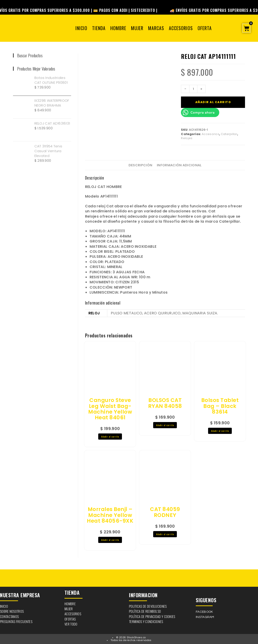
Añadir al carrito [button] (110, 437)
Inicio (81, 28)
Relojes (187, 138)
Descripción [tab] (140, 165)
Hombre (118, 28)
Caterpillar (229, 134)
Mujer (137, 28)
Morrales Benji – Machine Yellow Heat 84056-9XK (110, 515)
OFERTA (205, 28)
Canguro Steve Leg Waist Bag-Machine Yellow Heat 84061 (110, 409)
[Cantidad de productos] (193, 89)
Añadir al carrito (213, 102)
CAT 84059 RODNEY (165, 512)
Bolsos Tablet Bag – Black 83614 (220, 406)
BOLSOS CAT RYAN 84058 (165, 403)
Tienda (99, 28)
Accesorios (181, 28)
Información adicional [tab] (179, 165)
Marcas (156, 28)
